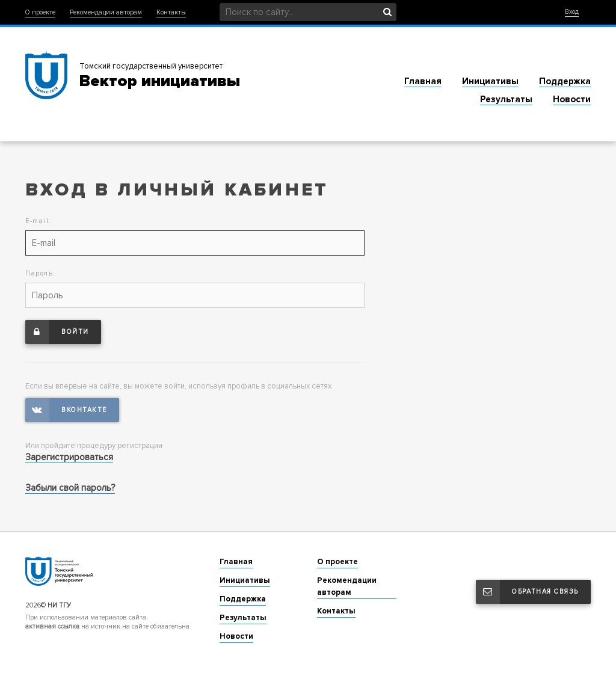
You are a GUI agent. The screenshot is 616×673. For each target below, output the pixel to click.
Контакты (171, 12)
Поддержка (565, 81)
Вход (572, 12)
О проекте (40, 12)
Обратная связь (527, 592)
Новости (572, 99)
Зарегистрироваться (69, 457)
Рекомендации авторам (106, 12)
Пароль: (41, 273)
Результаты (506, 99)
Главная (423, 81)
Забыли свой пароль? (70, 488)
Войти (57, 332)
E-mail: (38, 221)
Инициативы (490, 81)
